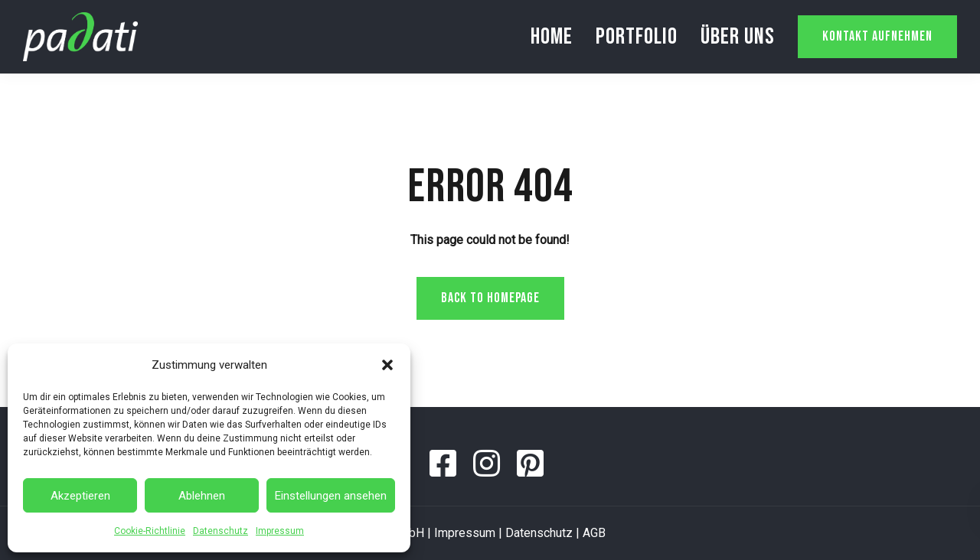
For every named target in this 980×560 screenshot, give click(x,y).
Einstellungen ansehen (331, 496)
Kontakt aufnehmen (877, 36)
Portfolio (637, 37)
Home (552, 37)
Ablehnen (202, 496)
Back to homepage (490, 298)
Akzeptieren (80, 496)
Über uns (738, 37)
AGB (594, 533)
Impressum (280, 531)
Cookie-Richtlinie (150, 531)
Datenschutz (220, 531)
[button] (387, 365)
